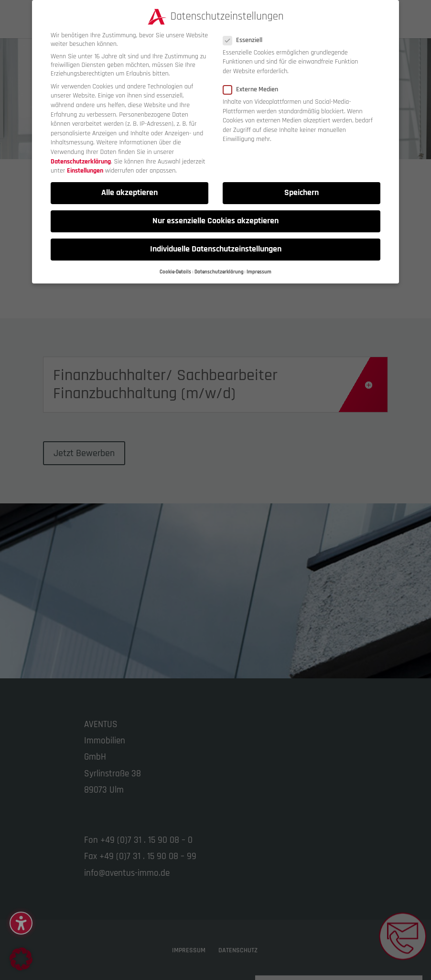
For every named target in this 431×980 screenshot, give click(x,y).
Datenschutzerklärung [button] (219, 271)
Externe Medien (254, 88)
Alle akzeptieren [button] (129, 192)
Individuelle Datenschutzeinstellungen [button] (216, 248)
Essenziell (247, 39)
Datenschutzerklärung (81, 160)
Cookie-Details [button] (175, 271)
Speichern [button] (302, 192)
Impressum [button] (259, 271)
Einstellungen (85, 170)
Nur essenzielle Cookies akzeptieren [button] (215, 220)
